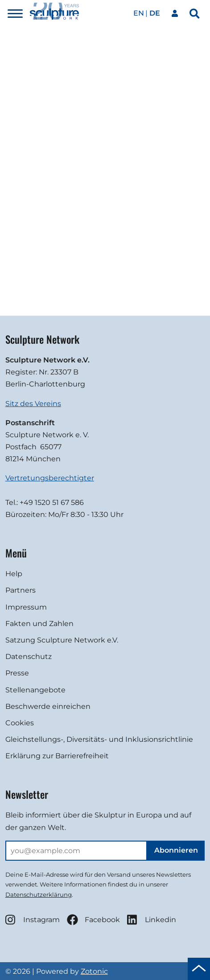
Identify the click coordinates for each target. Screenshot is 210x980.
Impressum (26, 607)
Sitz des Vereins (33, 404)
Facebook (93, 920)
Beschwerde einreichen (48, 706)
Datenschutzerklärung (39, 895)
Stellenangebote (35, 690)
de (155, 13)
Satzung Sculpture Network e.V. (62, 640)
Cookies (20, 723)
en (139, 13)
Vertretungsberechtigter (50, 478)
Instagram (33, 920)
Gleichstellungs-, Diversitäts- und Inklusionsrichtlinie (99, 739)
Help (14, 574)
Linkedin (152, 920)
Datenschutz (29, 657)
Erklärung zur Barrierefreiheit (57, 756)
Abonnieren (176, 850)
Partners (21, 590)
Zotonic (94, 971)
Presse (17, 673)
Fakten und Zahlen (39, 624)
